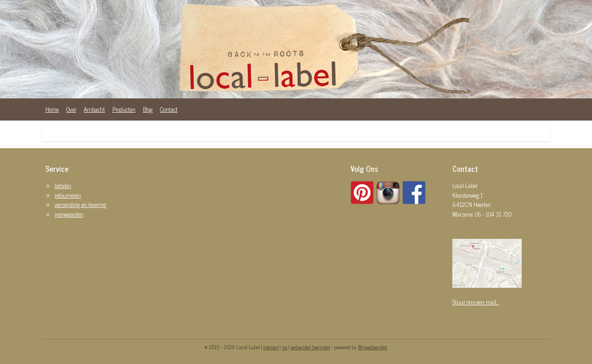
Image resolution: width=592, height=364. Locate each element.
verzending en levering (80, 204)
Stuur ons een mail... (476, 302)
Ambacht (94, 109)
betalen (63, 185)
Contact (169, 109)
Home (52, 109)
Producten (124, 109)
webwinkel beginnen (310, 347)
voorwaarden (69, 214)
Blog (148, 109)
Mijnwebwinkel (373, 347)
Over (71, 109)
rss (284, 347)
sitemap (271, 347)
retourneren (68, 195)
